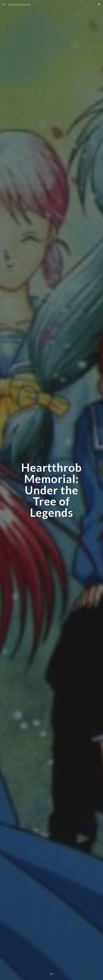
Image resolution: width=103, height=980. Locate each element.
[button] (4, 4)
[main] (51, 490)
